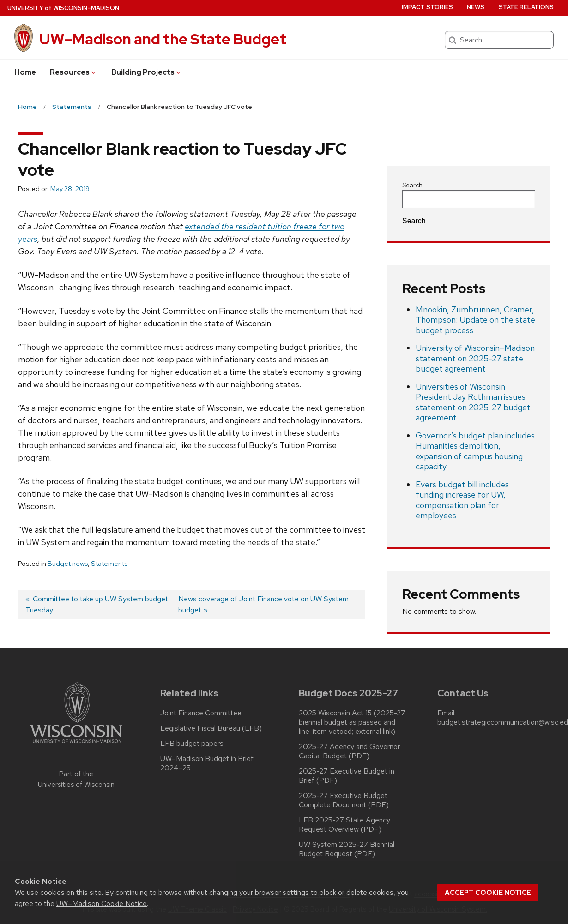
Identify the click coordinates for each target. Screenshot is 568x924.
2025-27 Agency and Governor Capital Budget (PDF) (349, 751)
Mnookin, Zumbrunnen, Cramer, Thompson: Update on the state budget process (475, 320)
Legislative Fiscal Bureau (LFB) (211, 728)
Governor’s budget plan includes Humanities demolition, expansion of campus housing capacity (475, 451)
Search (412, 185)
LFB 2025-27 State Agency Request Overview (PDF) (344, 825)
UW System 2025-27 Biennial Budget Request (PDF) (347, 849)
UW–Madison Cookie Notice (102, 903)
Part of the (76, 779)
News (476, 7)
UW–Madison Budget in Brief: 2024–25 (208, 763)
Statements (109, 564)
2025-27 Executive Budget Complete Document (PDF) (344, 800)
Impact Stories (427, 7)
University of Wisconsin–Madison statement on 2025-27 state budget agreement (475, 358)
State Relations (526, 7)
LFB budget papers (192, 744)
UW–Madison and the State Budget (163, 39)
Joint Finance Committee (201, 713)
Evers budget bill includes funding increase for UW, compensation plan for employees (462, 500)
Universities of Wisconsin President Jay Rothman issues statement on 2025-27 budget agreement (473, 402)
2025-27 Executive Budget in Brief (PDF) (347, 776)
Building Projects (147, 72)
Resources (73, 72)
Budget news (68, 564)
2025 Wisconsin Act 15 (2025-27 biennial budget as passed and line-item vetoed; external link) (352, 722)
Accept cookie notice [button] (488, 893)
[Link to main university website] (76, 745)
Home (25, 72)
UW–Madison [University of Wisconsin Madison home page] (63, 8)
